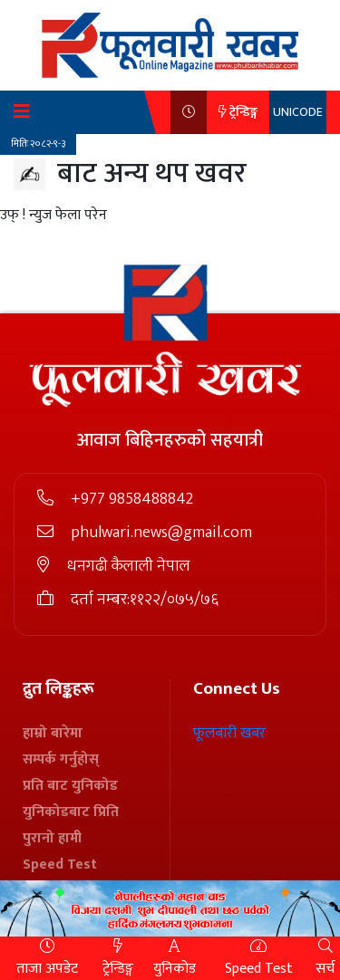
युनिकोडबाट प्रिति (71, 812)
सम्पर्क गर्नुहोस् (61, 759)
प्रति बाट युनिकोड (70, 786)
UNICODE (298, 112)
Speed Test (60, 865)
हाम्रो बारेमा (53, 733)
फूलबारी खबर (229, 733)
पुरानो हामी (52, 838)
